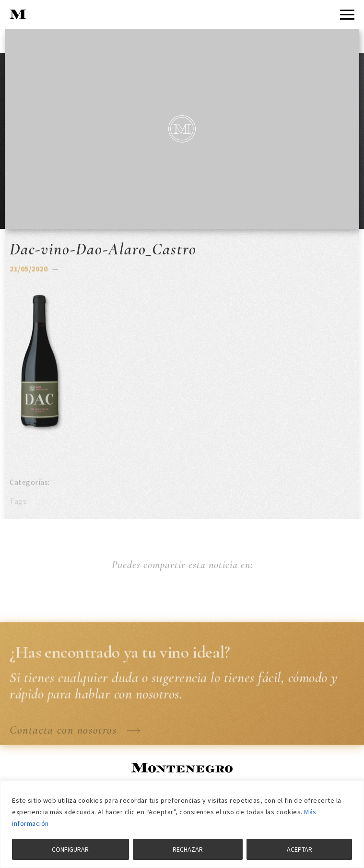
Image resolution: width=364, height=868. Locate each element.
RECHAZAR (188, 849)
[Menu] (347, 15)
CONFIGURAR (70, 849)
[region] (182, 824)
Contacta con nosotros (75, 737)
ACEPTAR (299, 849)
